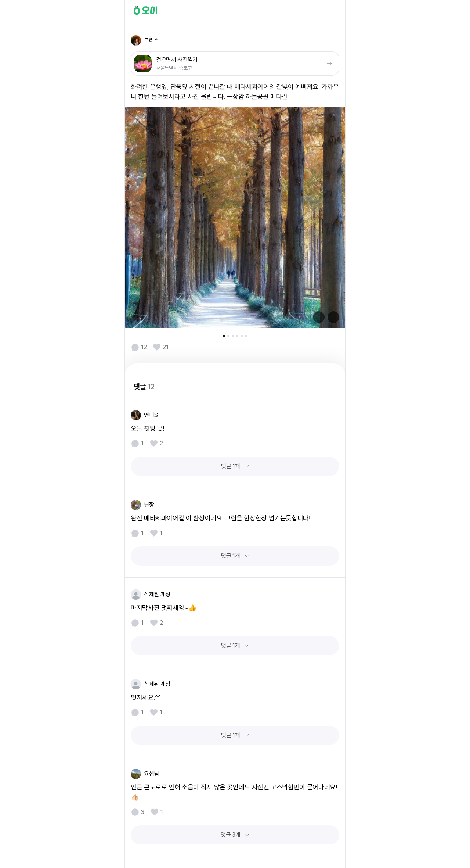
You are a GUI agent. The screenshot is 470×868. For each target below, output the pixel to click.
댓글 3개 (230, 835)
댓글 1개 (230, 466)
